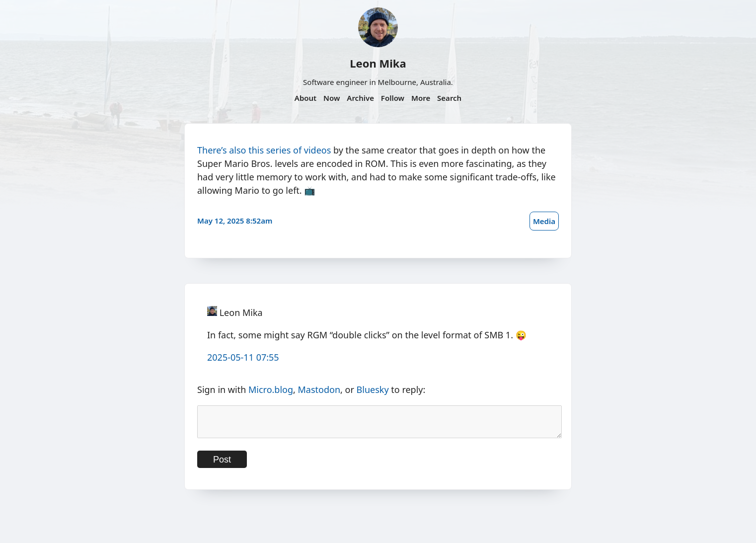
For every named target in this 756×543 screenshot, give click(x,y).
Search (449, 98)
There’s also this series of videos (264, 150)
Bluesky (373, 389)
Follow (393, 98)
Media (544, 221)
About (305, 98)
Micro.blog (271, 389)
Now (332, 98)
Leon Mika (378, 63)
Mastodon (319, 389)
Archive (360, 98)
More (421, 98)
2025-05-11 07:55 (243, 357)
